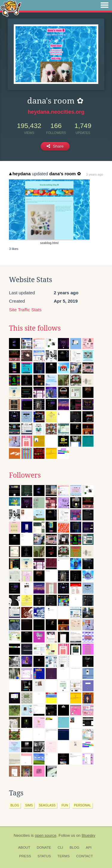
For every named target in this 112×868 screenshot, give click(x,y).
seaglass (47, 805)
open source (46, 835)
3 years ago (95, 174)
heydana (20, 174)
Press (25, 856)
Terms (63, 856)
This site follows (35, 328)
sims (29, 805)
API (89, 847)
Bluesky (88, 835)
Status (44, 856)
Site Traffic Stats (25, 310)
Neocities (22, 835)
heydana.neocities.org (56, 112)
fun (65, 805)
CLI (60, 847)
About (24, 847)
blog (15, 805)
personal (82, 805)
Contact (85, 856)
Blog (75, 847)
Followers (25, 475)
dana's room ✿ (65, 174)
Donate (44, 847)
